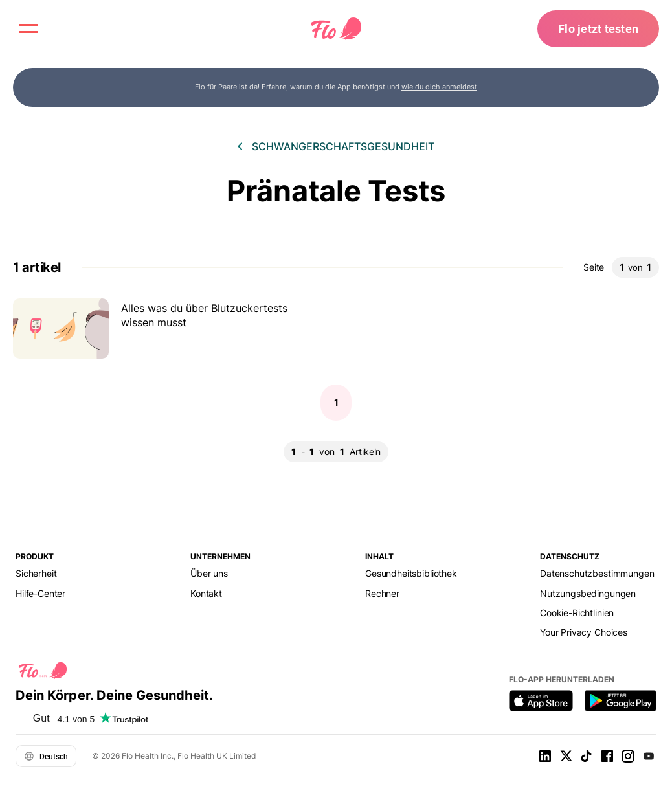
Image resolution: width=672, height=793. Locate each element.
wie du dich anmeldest (439, 87)
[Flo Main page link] (336, 29)
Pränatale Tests (336, 191)
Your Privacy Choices (584, 632)
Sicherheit (36, 573)
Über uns (209, 573)
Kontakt (206, 593)
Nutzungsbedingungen (588, 593)
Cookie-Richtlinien (577, 613)
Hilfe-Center (40, 593)
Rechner (382, 593)
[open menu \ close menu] (28, 28)
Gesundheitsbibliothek (411, 573)
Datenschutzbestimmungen (597, 573)
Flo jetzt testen (598, 28)
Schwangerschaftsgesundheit (343, 146)
